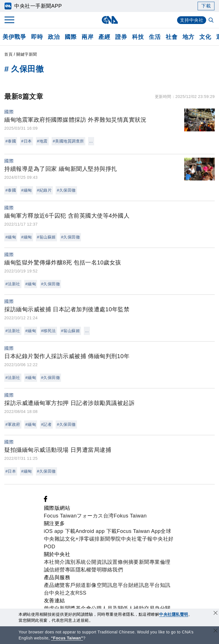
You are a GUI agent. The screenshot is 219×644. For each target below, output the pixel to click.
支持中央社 (192, 20)
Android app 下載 (96, 531)
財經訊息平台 (144, 585)
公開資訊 (97, 562)
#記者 (46, 424)
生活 (155, 37)
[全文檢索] (212, 21)
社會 (172, 37)
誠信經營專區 (60, 570)
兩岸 (87, 37)
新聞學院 (110, 539)
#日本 (26, 141)
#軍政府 (13, 424)
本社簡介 (54, 562)
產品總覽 (54, 585)
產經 (104, 37)
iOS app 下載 (60, 531)
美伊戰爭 (14, 37)
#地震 (42, 141)
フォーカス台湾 (95, 516)
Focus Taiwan (60, 516)
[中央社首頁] (110, 20)
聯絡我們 (112, 570)
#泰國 (11, 141)
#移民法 (48, 331)
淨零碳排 (89, 539)
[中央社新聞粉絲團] (46, 500)
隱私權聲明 (89, 570)
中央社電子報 (137, 539)
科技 (138, 37)
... (91, 141)
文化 (205, 37)
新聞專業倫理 (155, 562)
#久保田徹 (66, 190)
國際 (71, 37)
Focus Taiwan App (139, 531)
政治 (54, 37)
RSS (81, 593)
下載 (206, 6)
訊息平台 (118, 585)
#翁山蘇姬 (46, 237)
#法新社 (13, 284)
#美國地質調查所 (68, 141)
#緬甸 (26, 190)
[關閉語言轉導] (216, 631)
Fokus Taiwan (130, 516)
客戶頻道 (76, 585)
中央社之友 (62, 593)
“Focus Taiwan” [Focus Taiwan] (67, 638)
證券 (121, 37)
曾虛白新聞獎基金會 (68, 608)
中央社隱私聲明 (174, 614)
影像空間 (97, 585)
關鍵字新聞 (27, 54)
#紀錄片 (44, 190)
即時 (37, 37)
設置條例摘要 (123, 562)
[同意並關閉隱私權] (216, 614)
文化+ (72, 539)
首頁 (8, 54)
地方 (188, 37)
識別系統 (76, 562)
